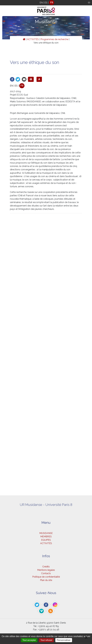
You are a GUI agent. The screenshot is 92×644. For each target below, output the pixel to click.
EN (41, 3)
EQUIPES (46, 540)
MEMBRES (46, 537)
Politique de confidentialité (46, 577)
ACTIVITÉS (33, 39)
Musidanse (46, 22)
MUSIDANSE (46, 533)
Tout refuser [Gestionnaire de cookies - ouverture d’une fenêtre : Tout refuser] (46, 640)
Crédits (46, 567)
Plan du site (46, 580)
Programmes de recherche (54, 39)
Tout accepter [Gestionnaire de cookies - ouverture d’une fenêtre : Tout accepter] (29, 640)
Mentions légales (46, 570)
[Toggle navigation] (4, 3)
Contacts (46, 573)
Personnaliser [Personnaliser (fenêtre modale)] (64, 640)
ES (46, 3)
